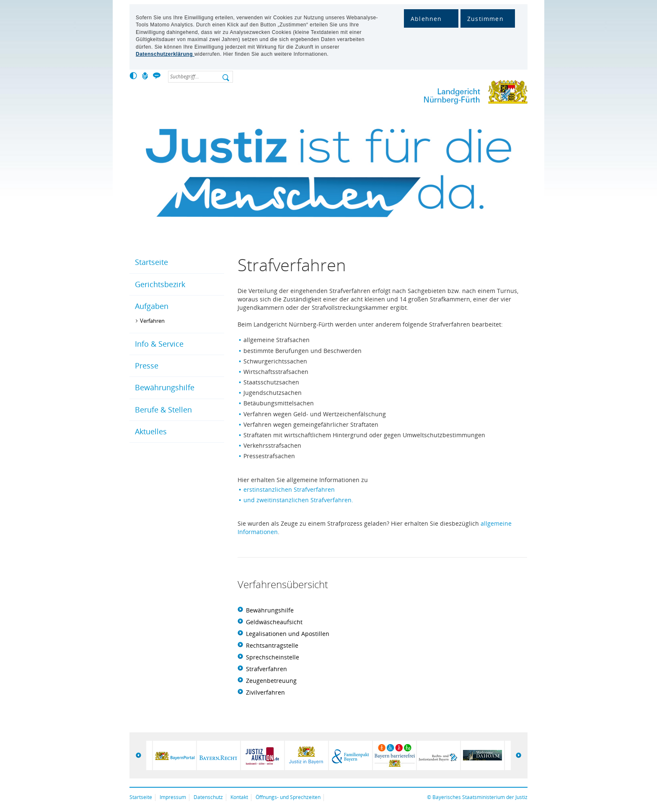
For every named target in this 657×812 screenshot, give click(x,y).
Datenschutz (208, 797)
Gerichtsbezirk (160, 284)
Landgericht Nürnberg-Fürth (454, 94)
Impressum (173, 797)
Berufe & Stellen (163, 410)
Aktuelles (151, 431)
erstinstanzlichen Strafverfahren (289, 489)
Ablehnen (426, 19)
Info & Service (159, 344)
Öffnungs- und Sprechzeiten (288, 797)
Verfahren (152, 321)
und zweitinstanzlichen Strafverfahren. (298, 500)
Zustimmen (485, 19)
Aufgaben (152, 306)
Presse (147, 366)
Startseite (151, 262)
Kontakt (239, 797)
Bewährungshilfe (165, 387)
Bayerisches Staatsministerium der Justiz (480, 797)
